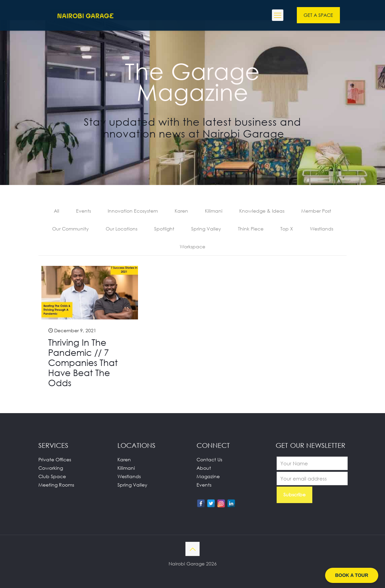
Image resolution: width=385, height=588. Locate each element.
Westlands (322, 229)
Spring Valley (206, 229)
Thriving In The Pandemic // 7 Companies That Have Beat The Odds (83, 363)
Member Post (316, 211)
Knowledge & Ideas (262, 211)
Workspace (193, 246)
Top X (287, 229)
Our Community (71, 229)
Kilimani (214, 211)
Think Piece (251, 229)
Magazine (208, 476)
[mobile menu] (278, 15)
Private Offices (55, 459)
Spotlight (164, 229)
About (204, 468)
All (57, 211)
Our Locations (121, 229)
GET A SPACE (318, 15)
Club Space (52, 476)
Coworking (51, 468)
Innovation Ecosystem (133, 211)
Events (83, 211)
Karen (181, 211)
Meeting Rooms (56, 485)
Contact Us (209, 459)
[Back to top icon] (193, 549)
